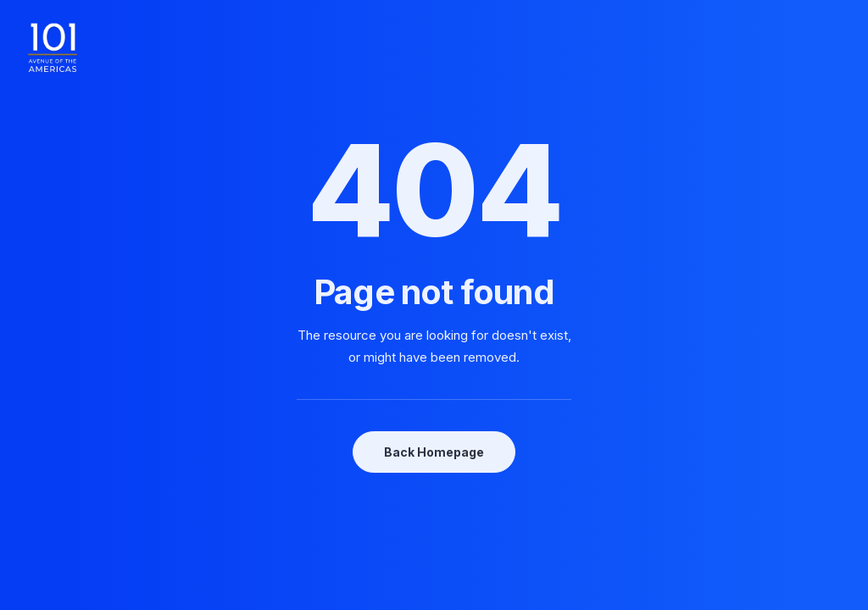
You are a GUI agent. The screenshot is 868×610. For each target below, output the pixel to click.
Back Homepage (434, 452)
